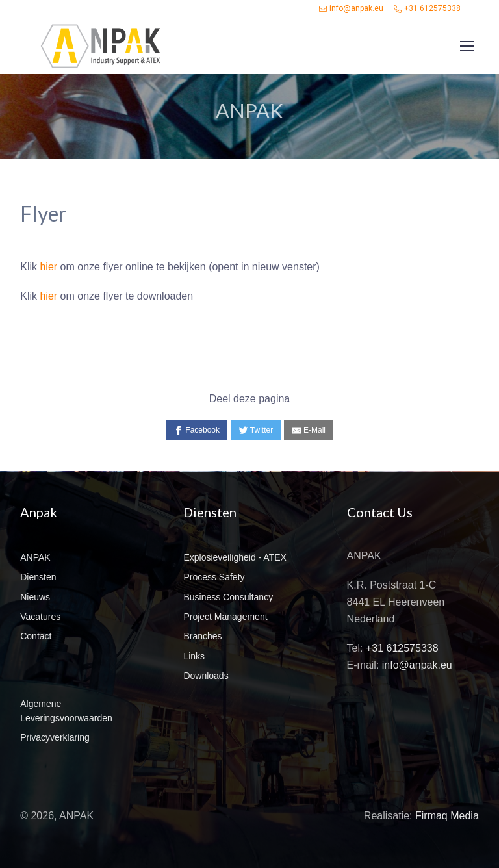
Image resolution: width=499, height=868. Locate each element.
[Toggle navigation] (467, 46)
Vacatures (40, 617)
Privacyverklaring (55, 737)
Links (194, 656)
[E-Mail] (309, 430)
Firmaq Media (447, 816)
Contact (36, 636)
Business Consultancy (228, 597)
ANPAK (35, 557)
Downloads (206, 676)
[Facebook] (197, 430)
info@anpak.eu (351, 8)
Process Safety (214, 577)
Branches (202, 636)
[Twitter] (256, 430)
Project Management (225, 617)
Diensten (38, 577)
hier (48, 267)
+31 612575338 (427, 8)
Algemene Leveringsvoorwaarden (66, 711)
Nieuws (35, 597)
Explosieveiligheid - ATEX (235, 557)
